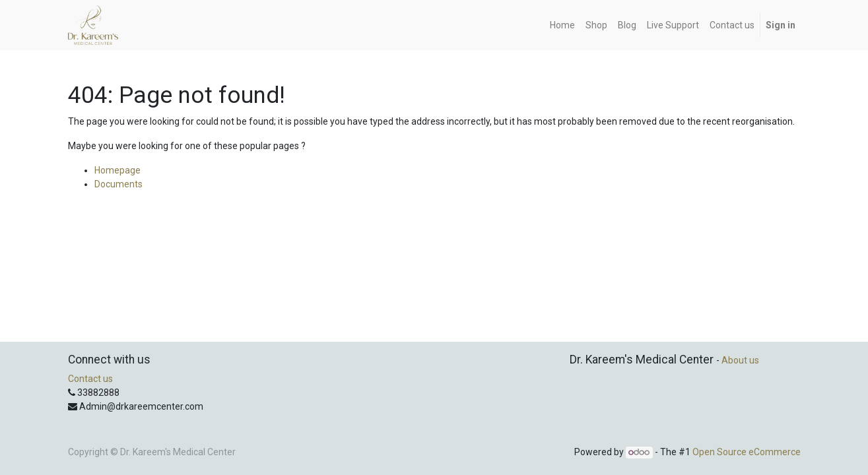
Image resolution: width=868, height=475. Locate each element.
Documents (118, 184)
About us (740, 360)
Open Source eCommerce (747, 452)
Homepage (117, 170)
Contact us (90, 379)
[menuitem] (562, 25)
